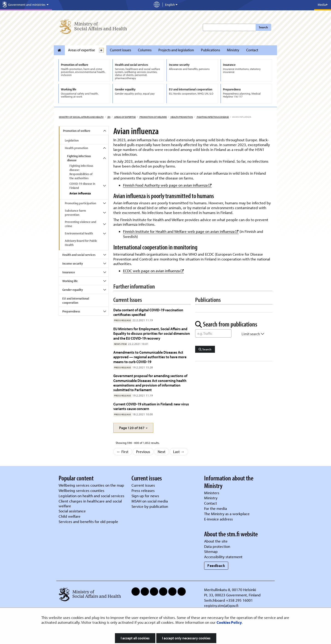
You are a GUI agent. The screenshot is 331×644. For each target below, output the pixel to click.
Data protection (217, 546)
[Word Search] (213, 333)
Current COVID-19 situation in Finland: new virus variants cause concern (151, 406)
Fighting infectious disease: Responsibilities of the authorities (81, 172)
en (109, 117)
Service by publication (150, 506)
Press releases (143, 490)
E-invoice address (218, 519)
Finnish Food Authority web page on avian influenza (167, 185)
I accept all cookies (135, 638)
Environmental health (79, 233)
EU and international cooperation (76, 300)
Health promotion (181, 117)
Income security (73, 263)
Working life (70, 281)
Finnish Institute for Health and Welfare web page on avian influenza (181, 231)
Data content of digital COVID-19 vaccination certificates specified (148, 312)
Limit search (253, 334)
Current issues (120, 50)
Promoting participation (80, 203)
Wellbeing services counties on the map (91, 485)
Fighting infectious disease (213, 117)
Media (323, 5)
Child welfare (70, 516)
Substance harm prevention (75, 213)
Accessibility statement (223, 557)
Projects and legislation (176, 50)
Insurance (69, 272)
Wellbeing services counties (81, 490)
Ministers (212, 493)
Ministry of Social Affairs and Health (81, 117)
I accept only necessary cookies (186, 638)
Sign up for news (145, 496)
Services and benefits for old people (88, 521)
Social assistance (72, 511)
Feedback (216, 565)
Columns (145, 50)
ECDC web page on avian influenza (153, 271)
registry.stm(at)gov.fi (222, 605)
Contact (252, 50)
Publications (210, 50)
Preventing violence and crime (80, 224)
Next (162, 452)
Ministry (233, 50)
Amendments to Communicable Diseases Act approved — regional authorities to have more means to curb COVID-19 (150, 357)
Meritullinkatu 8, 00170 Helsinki (230, 590)
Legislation (72, 140)
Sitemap (211, 551)
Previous (143, 452)
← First (123, 452)
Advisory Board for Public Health (81, 243)
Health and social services (79, 255)
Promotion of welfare (153, 117)
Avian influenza (80, 193)
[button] (133, 428)
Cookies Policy (229, 622)
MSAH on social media (150, 501)
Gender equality (73, 290)
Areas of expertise (81, 50)
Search (263, 27)
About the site (216, 541)
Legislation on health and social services (91, 496)
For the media (215, 508)
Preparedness (71, 311)
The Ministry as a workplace (227, 514)
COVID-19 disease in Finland (82, 186)
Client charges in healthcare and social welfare (90, 503)
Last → (179, 452)
